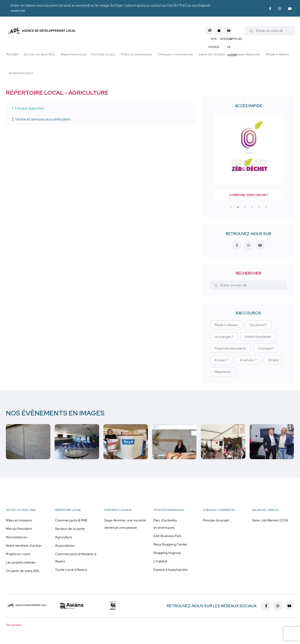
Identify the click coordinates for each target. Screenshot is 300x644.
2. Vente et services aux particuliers (41, 119)
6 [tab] (266, 207)
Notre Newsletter (258, 337)
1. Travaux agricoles (28, 108)
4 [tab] (252, 207)
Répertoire (223, 372)
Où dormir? (258, 325)
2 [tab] (238, 207)
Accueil (12, 54)
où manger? (224, 337)
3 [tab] (245, 207)
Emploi (274, 360)
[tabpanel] (248, 156)
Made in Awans (226, 325)
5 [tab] (259, 207)
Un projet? (266, 348)
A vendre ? (248, 360)
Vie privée (14, 625)
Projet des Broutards (230, 348)
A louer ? (221, 360)
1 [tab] (231, 207)
